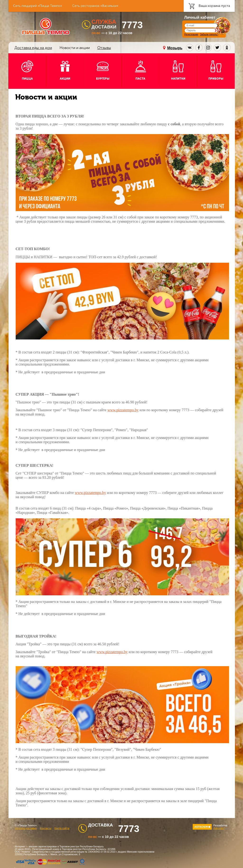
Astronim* (219, 828)
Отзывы (104, 48)
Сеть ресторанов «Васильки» (95, 6)
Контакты (46, 828)
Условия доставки (26, 828)
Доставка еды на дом (33, 48)
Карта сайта (62, 828)
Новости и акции (75, 48)
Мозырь (175, 48)
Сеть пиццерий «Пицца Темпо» (37, 6)
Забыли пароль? (209, 34)
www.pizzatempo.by (123, 410)
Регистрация (191, 34)
